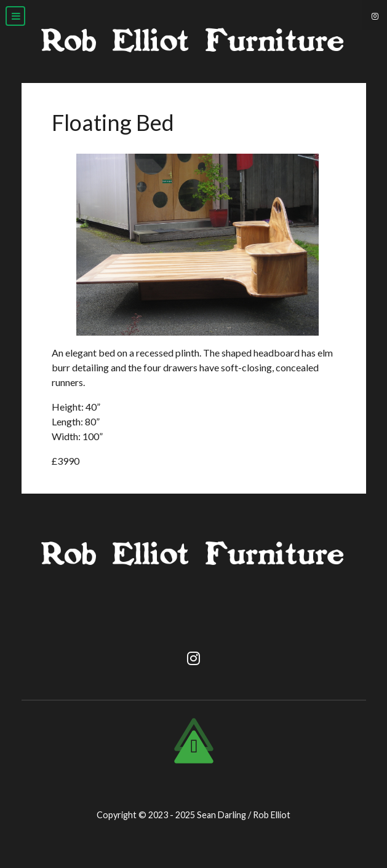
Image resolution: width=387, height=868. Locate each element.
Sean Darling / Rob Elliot (244, 815)
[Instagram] (375, 15)
